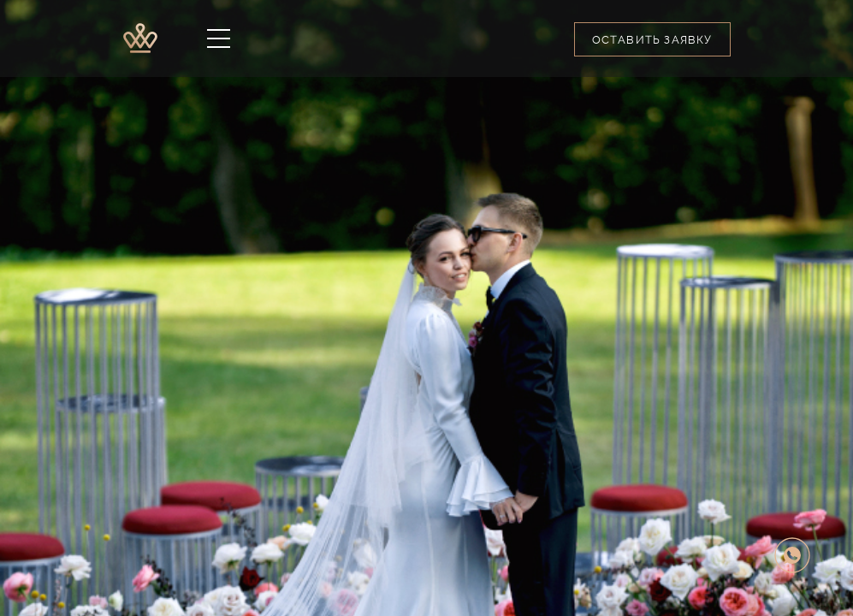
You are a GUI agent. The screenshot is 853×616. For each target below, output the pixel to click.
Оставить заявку (652, 40)
